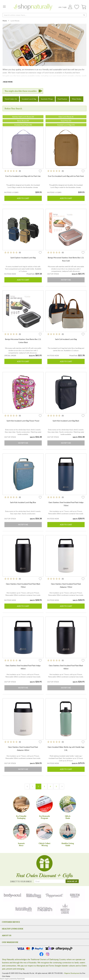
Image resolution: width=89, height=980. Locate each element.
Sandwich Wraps (47, 99)
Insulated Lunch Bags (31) (66, 125)
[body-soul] (13, 895)
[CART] (84, 7)
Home (5, 21)
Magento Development (72, 973)
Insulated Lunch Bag (29, 99)
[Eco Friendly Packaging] (21, 804)
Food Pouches (62, 99)
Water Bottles (77, 99)
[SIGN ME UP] (72, 881)
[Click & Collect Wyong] (44, 831)
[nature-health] (44, 909)
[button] (40, 171)
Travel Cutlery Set (11, 99)
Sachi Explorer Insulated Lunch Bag (23, 258)
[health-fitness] (34, 895)
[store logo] (33, 7)
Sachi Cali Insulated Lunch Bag (66, 339)
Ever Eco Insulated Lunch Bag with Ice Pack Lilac (23, 176)
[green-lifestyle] (75, 895)
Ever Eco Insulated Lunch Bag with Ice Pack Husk (66, 176)
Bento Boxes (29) (23, 121)
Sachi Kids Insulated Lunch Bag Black (66, 421)
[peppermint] (54, 895)
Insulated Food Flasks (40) (23, 125)
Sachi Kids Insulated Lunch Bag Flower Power (23, 421)
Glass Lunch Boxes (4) (66, 117)
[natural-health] (24, 909)
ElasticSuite (21, 979)
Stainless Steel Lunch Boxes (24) (23, 117)
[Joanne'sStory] (21, 831)
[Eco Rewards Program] (44, 804)
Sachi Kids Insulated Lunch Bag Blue (23, 502)
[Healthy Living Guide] (68, 831)
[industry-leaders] (65, 909)
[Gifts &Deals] (68, 804)
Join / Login (62, 7)
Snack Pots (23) (66, 121)
